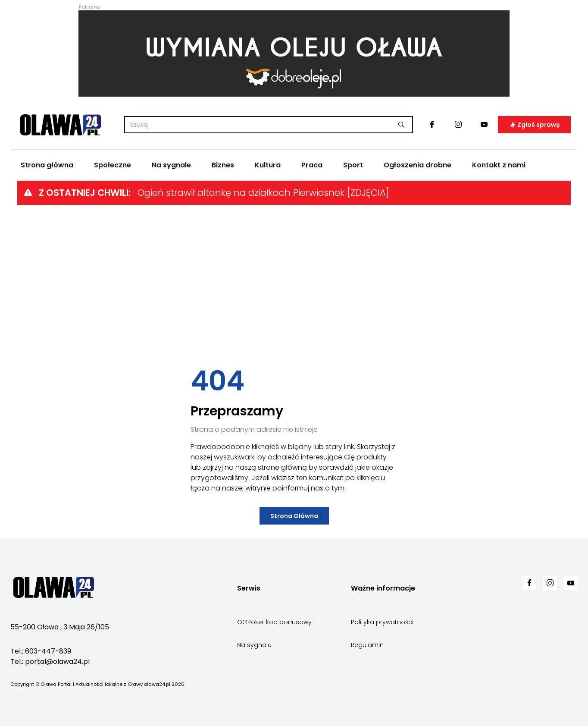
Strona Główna (294, 516)
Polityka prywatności (382, 622)
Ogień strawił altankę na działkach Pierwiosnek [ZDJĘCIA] (263, 193)
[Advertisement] (294, 286)
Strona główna (47, 165)
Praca (312, 165)
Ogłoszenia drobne (418, 165)
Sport (353, 165)
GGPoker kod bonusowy (274, 622)
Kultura (268, 165)
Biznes (223, 165)
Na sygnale (171, 165)
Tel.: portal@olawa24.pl (50, 662)
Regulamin (367, 645)
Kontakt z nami (499, 165)
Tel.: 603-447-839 (41, 651)
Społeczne (113, 165)
